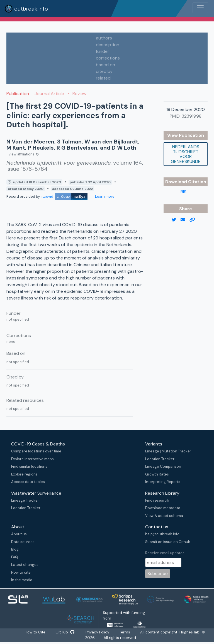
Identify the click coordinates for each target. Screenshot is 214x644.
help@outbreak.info (162, 534)
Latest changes (25, 565)
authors (104, 38)
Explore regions (24, 474)
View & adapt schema (164, 516)
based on (105, 65)
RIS (183, 192)
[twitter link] (176, 220)
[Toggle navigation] (200, 8)
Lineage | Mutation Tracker (168, 451)
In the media (22, 580)
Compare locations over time (36, 451)
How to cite (21, 572)
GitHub (65, 632)
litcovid (64, 196)
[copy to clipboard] (194, 220)
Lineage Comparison (163, 466)
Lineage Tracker (25, 500)
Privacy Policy (98, 632)
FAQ (15, 557)
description (108, 45)
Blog (15, 549)
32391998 (192, 116)
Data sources (23, 542)
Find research (157, 500)
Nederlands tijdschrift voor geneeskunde (186, 154)
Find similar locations (29, 466)
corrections (108, 58)
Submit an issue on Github (168, 542)
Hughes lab (191, 632)
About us (19, 534)
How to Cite (35, 632)
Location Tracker (160, 459)
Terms (126, 632)
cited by (104, 71)
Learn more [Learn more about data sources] (104, 196)
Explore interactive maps (32, 459)
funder (103, 51)
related (103, 78)
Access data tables (28, 482)
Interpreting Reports (163, 482)
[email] (185, 220)
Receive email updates (165, 553)
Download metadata (163, 508)
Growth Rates (157, 474)
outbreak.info (26, 9)
